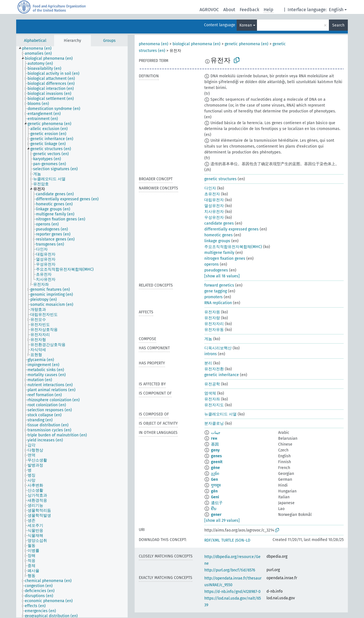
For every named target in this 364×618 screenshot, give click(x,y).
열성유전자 (214, 206)
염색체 (210, 393)
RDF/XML (212, 540)
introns (211, 354)
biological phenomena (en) (196, 44)
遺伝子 (217, 503)
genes (216, 456)
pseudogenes (216, 270)
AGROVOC (209, 10)
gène (215, 468)
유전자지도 (214, 405)
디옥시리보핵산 (218, 348)
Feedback (249, 10)
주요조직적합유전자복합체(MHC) (233, 247)
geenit (217, 462)
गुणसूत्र (216, 485)
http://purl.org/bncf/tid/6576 (230, 570)
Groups (109, 41)
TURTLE (228, 540)
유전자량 (212, 318)
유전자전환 (214, 369)
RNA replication (218, 303)
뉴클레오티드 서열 (220, 414)
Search (338, 25)
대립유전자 (214, 200)
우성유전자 (214, 217)
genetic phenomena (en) (247, 44)
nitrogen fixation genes (225, 258)
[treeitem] (39, 49)
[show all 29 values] (222, 520)
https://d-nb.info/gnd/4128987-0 (232, 592)
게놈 (208, 339)
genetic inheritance (222, 375)
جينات (216, 433)
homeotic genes (219, 235)
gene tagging (216, 291)
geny (215, 450)
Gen (214, 479)
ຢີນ (214, 509)
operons (212, 264)
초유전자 (212, 194)
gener (216, 515)
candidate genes (219, 223)
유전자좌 (212, 399)
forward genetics (219, 285)
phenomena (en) (154, 44)
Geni (215, 497)
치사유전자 (214, 212)
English (336, 10)
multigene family (219, 253)
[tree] (72, 332)
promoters (213, 297)
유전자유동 (214, 330)
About (229, 10)
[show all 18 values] (222, 276)
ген (214, 438)
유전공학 (212, 384)
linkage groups (217, 241)
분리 (208, 363)
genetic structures (220, 179)
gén (214, 491)
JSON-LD (243, 540)
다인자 (210, 188)
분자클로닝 (214, 423)
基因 (215, 444)
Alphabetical (35, 41)
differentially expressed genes (231, 229)
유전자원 (212, 312)
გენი (215, 474)
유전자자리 (214, 324)
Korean (246, 25)
